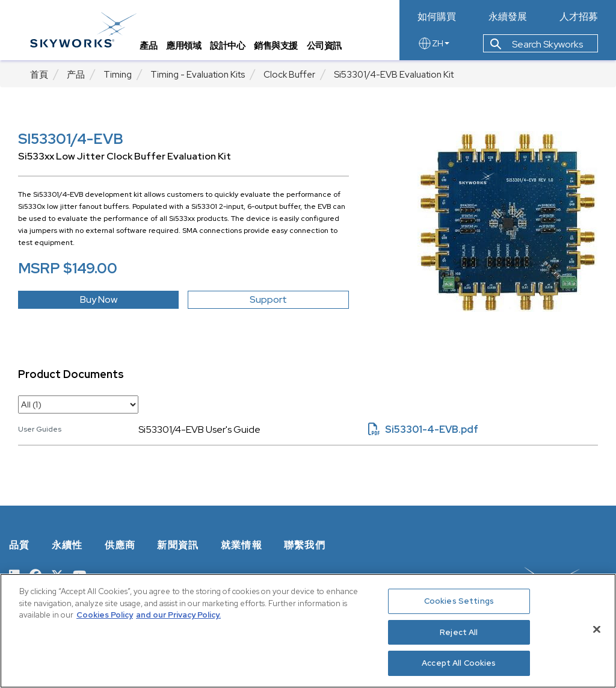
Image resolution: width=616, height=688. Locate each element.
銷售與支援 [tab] (276, 45)
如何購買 (437, 17)
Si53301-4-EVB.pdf (423, 429)
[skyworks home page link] (83, 30)
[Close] (597, 630)
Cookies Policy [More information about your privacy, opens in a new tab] (105, 615)
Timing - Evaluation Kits (198, 75)
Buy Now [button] (99, 299)
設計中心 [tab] (227, 45)
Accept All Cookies (459, 663)
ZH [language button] (433, 43)
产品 (76, 75)
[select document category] (78, 404)
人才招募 (579, 17)
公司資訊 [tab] (324, 45)
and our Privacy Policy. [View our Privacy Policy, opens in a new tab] (178, 615)
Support (268, 299)
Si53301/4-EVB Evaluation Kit (394, 75)
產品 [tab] (148, 45)
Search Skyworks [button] (537, 44)
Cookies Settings (459, 601)
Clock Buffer (289, 75)
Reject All (459, 632)
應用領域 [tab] (183, 45)
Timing (118, 75)
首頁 (39, 75)
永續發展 (508, 17)
